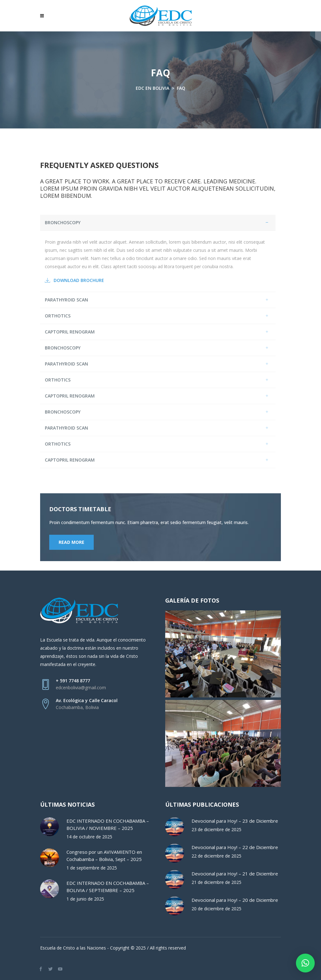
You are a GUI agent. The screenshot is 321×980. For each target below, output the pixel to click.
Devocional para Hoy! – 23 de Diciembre (235, 821)
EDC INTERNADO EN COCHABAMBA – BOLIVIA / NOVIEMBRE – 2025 (108, 824)
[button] (305, 963)
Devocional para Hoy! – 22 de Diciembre (235, 847)
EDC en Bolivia (153, 88)
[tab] (158, 223)
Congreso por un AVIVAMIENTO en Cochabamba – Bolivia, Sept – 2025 (104, 855)
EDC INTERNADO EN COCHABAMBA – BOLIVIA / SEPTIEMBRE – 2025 (108, 887)
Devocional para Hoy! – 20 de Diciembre (235, 900)
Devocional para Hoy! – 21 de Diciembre (235, 874)
